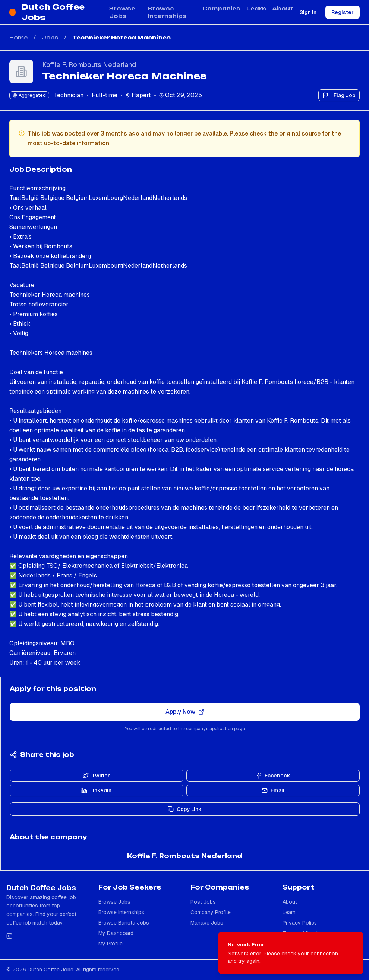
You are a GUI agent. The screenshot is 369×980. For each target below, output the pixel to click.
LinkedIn (96, 790)
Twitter (96, 776)
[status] (291, 953)
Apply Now (185, 712)
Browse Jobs (122, 12)
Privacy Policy (300, 923)
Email (273, 790)
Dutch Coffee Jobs (53, 12)
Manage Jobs (207, 923)
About (283, 8)
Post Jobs (203, 902)
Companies (221, 8)
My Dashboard (116, 933)
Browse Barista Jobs (124, 923)
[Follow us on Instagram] (9, 936)
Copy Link (185, 809)
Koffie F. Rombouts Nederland (89, 65)
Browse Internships (167, 12)
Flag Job (339, 95)
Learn (256, 8)
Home (18, 37)
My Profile (111, 944)
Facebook (273, 776)
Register (343, 12)
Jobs (50, 37)
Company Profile (211, 912)
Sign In (308, 12)
